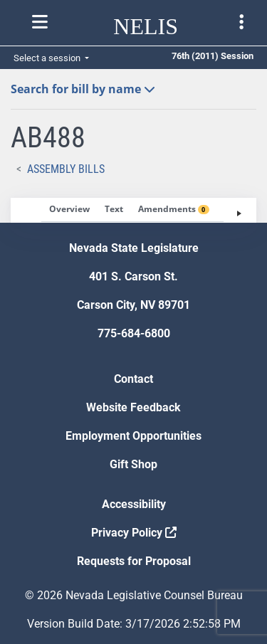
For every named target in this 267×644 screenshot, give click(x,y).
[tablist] (133, 210)
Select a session (48, 58)
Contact (133, 379)
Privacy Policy (134, 533)
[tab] (69, 210)
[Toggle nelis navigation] (40, 22)
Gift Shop (133, 464)
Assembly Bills (66, 169)
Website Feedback (133, 407)
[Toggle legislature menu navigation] (241, 22)
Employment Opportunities (133, 436)
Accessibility (134, 504)
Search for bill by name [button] (83, 89)
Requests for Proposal (134, 561)
